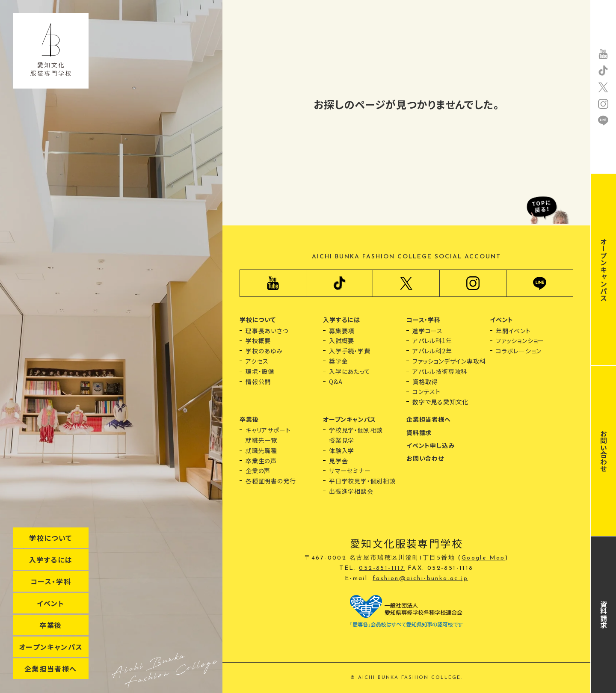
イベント (50, 603)
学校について (51, 538)
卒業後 (51, 625)
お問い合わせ (604, 451)
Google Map (483, 558)
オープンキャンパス (51, 647)
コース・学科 (51, 581)
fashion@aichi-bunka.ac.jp (420, 579)
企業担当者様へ (51, 669)
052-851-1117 (382, 568)
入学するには (51, 560)
